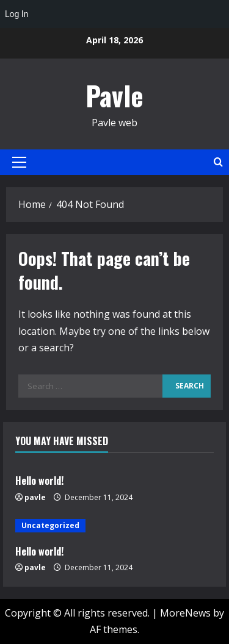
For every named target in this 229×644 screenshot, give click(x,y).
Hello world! (39, 481)
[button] (19, 162)
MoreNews (185, 613)
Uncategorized (50, 525)
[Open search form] (218, 162)
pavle (35, 497)
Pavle (114, 95)
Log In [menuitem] (16, 14)
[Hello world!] (114, 526)
